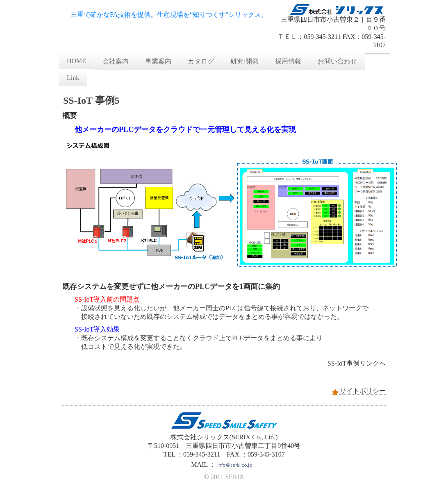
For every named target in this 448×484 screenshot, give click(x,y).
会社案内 (116, 61)
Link (73, 78)
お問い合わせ (337, 61)
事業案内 (158, 61)
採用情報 (288, 61)
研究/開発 (244, 61)
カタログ (201, 61)
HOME (76, 61)
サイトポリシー (358, 391)
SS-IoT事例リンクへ (357, 363)
